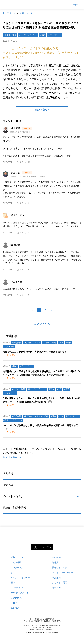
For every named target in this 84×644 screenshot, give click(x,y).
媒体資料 (56, 562)
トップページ (9, 13)
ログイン (77, 5)
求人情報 (8, 474)
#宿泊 (67, 389)
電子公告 (56, 588)
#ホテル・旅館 (10, 35)
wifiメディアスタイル (21, 593)
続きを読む (42, 110)
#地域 (61, 416)
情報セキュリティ (61, 568)
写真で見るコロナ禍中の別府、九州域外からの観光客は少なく (35, 352)
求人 (13, 573)
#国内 (43, 35)
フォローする (45, 547)
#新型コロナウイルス (13, 420)
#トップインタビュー (28, 35)
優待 (13, 583)
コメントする (42, 324)
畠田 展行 (16, 173)
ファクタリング (18, 598)
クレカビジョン (18, 588)
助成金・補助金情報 (14, 508)
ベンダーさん (17, 568)
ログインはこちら (13, 457)
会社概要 (56, 557)
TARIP (14, 603)
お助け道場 (16, 562)
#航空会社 (28, 343)
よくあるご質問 (60, 583)
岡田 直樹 (16, 128)
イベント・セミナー (14, 496)
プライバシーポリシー (63, 573)
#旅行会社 (17, 343)
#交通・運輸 (9, 347)
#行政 (38, 343)
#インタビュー (54, 35)
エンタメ (15, 608)
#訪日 (69, 343)
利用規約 (56, 578)
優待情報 (8, 485)
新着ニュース (26, 13)
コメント (12, 355)
